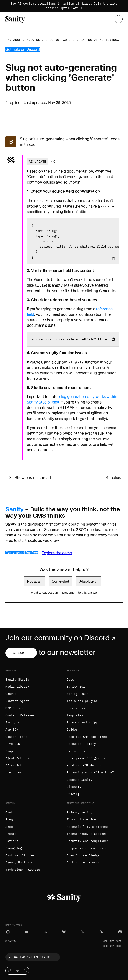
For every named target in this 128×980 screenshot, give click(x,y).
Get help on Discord (23, 49)
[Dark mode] (25, 971)
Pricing (73, 794)
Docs (70, 680)
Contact (12, 812)
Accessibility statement (88, 827)
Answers (33, 40)
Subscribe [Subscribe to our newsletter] (21, 653)
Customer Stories (20, 855)
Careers (12, 841)
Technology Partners (23, 870)
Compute (12, 751)
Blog (9, 819)
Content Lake (16, 737)
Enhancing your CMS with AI (90, 772)
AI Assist (14, 765)
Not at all (34, 581)
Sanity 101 (76, 687)
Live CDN (13, 744)
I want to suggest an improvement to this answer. (64, 593)
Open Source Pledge (83, 855)
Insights (13, 722)
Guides (72, 729)
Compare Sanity (79, 780)
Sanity (15, 509)
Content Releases (20, 715)
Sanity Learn (78, 694)
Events (11, 834)
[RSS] (101, 932)
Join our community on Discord (61, 638)
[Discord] (120, 932)
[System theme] (17, 971)
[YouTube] (27, 932)
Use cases (14, 772)
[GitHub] (8, 932)
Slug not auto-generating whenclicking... (84, 40)
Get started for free (22, 553)
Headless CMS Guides (84, 765)
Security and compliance (88, 841)
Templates (75, 715)
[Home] (15, 19)
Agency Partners (19, 862)
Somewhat (61, 581)
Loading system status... (32, 957)
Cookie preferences (83, 862)
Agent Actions (17, 758)
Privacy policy (79, 812)
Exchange (13, 40)
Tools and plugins (82, 701)
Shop (9, 827)
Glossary (74, 787)
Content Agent (17, 701)
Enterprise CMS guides (86, 758)
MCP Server (15, 708)
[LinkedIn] (45, 932)
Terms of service (81, 819)
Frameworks (76, 708)
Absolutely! (88, 581)
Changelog (14, 848)
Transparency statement (87, 834)
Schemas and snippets (85, 722)
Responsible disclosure (87, 848)
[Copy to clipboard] (113, 259)
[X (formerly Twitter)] (83, 932)
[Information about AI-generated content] (53, 162)
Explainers (76, 751)
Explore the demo (57, 553)
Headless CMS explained (87, 737)
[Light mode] (9, 971)
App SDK (12, 729)
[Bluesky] (64, 932)
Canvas (11, 694)
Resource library (81, 744)
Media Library (17, 687)
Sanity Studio (17, 680)
